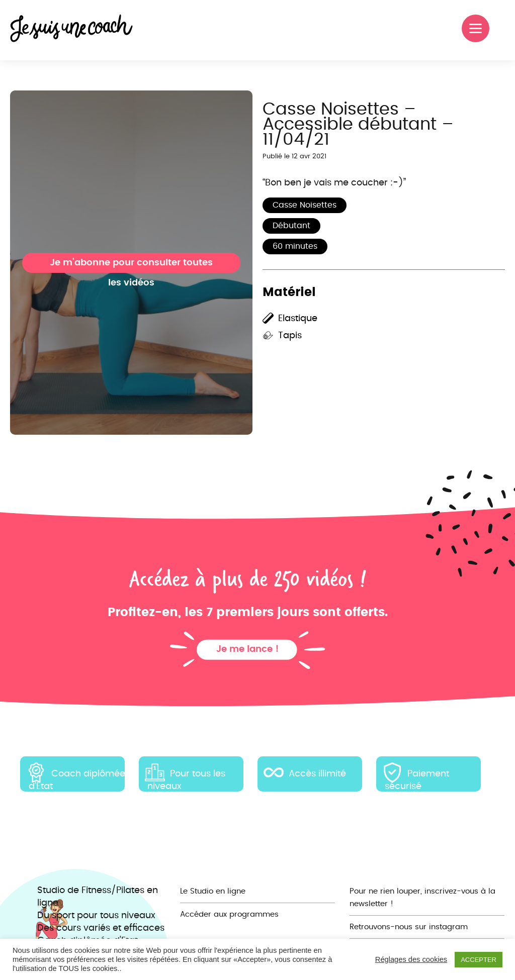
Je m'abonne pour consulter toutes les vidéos (131, 266)
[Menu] (476, 28)
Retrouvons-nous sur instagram (409, 927)
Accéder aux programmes (229, 914)
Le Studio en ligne (213, 891)
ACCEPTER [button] (479, 960)
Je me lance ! (248, 649)
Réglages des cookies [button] (411, 959)
